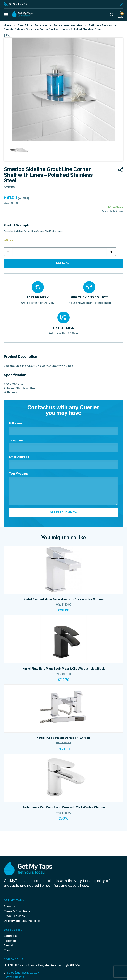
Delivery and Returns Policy (22, 921)
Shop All (23, 25)
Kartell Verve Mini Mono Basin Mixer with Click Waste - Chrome (64, 807)
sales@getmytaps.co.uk (23, 972)
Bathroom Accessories (68, 25)
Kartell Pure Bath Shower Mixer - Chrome (63, 738)
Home (7, 25)
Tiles (7, 950)
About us (10, 906)
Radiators (10, 941)
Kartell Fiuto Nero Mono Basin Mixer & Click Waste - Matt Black (64, 668)
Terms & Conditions (17, 911)
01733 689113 (15, 977)
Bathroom (41, 25)
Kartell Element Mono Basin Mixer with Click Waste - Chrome (63, 599)
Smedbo (9, 187)
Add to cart (64, 263)
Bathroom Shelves (100, 25)
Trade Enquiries (14, 916)
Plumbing (10, 945)
